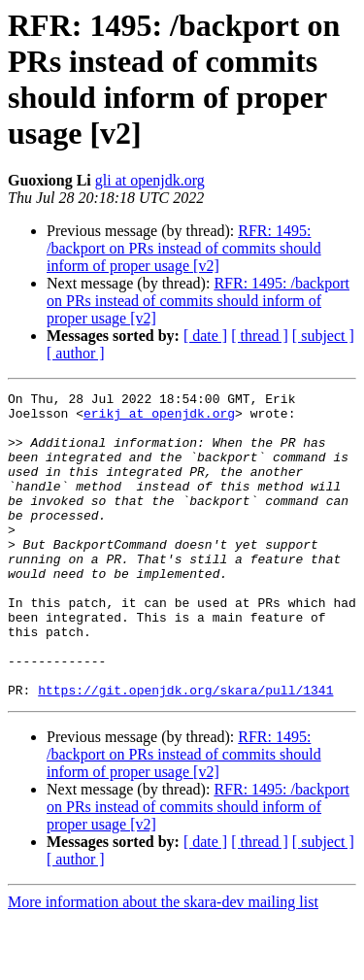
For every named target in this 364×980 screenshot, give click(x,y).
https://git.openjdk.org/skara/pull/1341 (185, 751)
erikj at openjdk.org (159, 419)
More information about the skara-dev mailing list (163, 963)
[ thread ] (260, 336)
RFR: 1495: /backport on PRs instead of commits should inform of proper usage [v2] (184, 248)
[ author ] (76, 353)
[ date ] (205, 336)
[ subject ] (323, 336)
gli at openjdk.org (150, 180)
